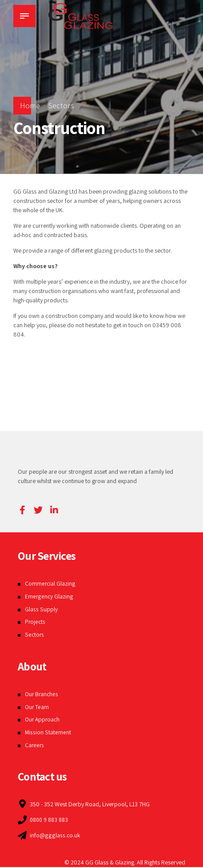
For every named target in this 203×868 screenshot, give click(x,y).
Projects (36, 622)
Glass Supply (41, 609)
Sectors (61, 105)
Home (30, 105)
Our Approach (43, 719)
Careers (35, 745)
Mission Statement (48, 732)
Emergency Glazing (49, 596)
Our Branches (42, 694)
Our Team (37, 707)
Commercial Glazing (51, 583)
